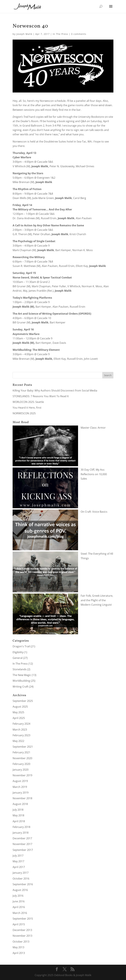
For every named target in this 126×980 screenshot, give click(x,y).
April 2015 (19, 924)
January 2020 (21, 770)
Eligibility (18, 652)
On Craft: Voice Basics (94, 512)
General (18, 658)
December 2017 (22, 838)
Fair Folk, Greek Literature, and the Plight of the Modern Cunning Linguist (97, 600)
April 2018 (19, 821)
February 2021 (21, 752)
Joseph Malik (24, 34)
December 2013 (22, 930)
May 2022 (18, 741)
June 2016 (19, 901)
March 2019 (20, 787)
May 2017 (18, 861)
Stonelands (20, 669)
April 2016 (19, 907)
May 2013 (18, 947)
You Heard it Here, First (27, 408)
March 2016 (20, 913)
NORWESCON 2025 (24, 413)
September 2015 (23, 919)
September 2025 (23, 701)
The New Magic (22, 675)
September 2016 (23, 884)
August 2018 (20, 804)
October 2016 (21, 879)
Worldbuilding (21, 681)
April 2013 (19, 953)
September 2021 (23, 747)
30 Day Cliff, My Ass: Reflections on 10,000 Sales (94, 474)
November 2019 (22, 775)
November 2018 (22, 798)
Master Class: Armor (93, 428)
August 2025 (20, 707)
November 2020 (22, 758)
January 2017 (21, 873)
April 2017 (19, 867)
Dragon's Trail (21, 646)
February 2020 (21, 764)
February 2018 (21, 827)
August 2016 (20, 890)
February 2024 (21, 724)
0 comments (79, 34)
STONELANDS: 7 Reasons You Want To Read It (41, 396)
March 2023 (20, 730)
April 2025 (19, 718)
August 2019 (20, 781)
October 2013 (21, 942)
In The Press (60, 34)
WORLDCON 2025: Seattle (28, 402)
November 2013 (22, 936)
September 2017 (23, 850)
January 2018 (21, 833)
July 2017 (18, 856)
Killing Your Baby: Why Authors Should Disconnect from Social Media (55, 391)
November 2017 (22, 844)
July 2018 (18, 810)
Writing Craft (20, 687)
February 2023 (21, 735)
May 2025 (18, 712)
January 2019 (21, 793)
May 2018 (18, 815)
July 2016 (18, 896)
